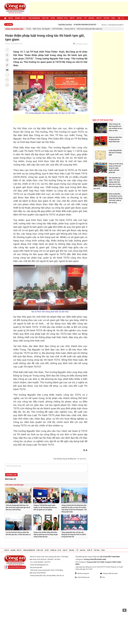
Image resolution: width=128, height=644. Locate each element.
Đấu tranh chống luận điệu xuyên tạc (90, 29)
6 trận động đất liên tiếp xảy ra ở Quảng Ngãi (115, 153)
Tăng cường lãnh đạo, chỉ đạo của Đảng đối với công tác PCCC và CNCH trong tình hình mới (74, 534)
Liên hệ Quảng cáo (82, 577)
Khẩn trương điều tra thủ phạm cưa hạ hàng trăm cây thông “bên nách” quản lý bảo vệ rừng (116, 198)
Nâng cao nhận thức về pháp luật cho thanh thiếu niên (115, 139)
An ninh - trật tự (21, 18)
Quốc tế (99, 18)
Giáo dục (91, 18)
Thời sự (11, 18)
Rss (103, 577)
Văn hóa (79, 18)
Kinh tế (72, 18)
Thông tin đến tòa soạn (109, 573)
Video (113, 18)
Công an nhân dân (34, 18)
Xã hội (53, 18)
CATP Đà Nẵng (57, 29)
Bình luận (10, 479)
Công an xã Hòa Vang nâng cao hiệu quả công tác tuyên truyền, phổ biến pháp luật (116, 168)
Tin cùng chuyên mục (14, 485)
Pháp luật (45, 18)
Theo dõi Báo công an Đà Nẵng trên (70, 459)
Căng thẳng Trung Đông (68, 25)
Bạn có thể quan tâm (103, 120)
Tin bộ (29, 29)
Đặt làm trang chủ (82, 573)
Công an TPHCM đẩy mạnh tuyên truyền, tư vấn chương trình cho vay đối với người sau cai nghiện (45, 507)
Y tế (85, 18)
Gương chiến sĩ (70, 29)
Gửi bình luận (11, 475)
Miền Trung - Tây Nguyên (41, 29)
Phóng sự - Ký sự (62, 18)
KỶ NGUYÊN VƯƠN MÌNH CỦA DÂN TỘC (88, 25)
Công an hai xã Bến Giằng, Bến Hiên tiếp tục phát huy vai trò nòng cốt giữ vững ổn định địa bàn (46, 534)
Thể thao (106, 18)
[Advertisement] (79, 8)
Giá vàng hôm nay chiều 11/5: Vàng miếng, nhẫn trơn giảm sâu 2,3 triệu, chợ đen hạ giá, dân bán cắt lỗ (108, 183)
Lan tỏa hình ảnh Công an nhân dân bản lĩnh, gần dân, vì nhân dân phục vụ (18, 533)
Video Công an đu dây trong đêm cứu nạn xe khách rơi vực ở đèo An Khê (115, 127)
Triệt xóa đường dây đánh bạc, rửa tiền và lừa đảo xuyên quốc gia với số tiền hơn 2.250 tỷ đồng (18, 507)
